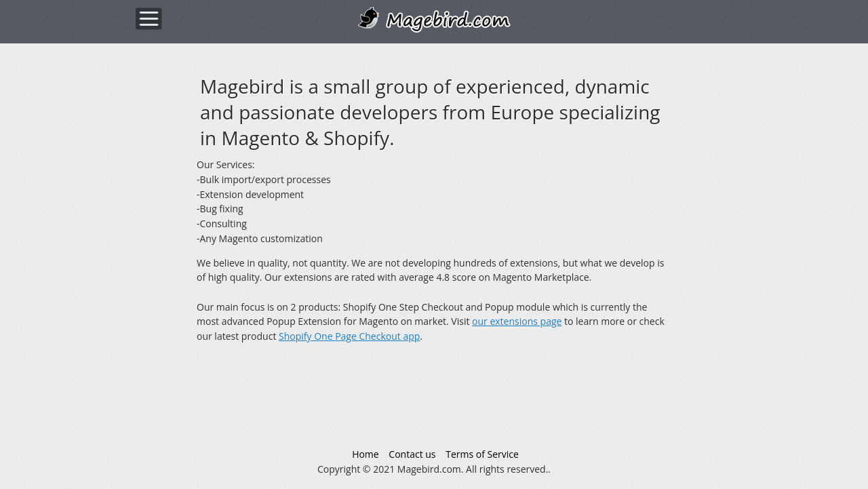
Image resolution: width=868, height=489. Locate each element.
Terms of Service (482, 454)
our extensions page (517, 321)
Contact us (412, 454)
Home (366, 454)
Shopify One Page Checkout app (349, 336)
